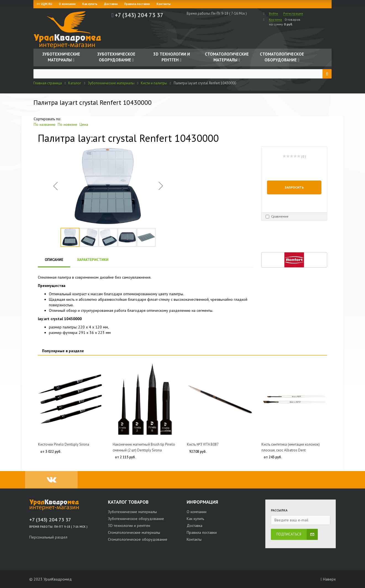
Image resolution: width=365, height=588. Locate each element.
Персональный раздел (48, 537)
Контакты (164, 4)
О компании (67, 4)
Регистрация (293, 13)
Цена (84, 124)
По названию (45, 124)
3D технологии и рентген (129, 526)
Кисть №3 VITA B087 (203, 444)
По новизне (68, 124)
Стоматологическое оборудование (138, 539)
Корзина (275, 19)
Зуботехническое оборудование (136, 519)
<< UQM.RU (44, 4)
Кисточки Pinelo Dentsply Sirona (64, 444)
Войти (273, 13)
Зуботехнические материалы (132, 512)
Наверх (328, 579)
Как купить (90, 4)
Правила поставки (137, 4)
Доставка (111, 4)
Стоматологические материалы (134, 532)
